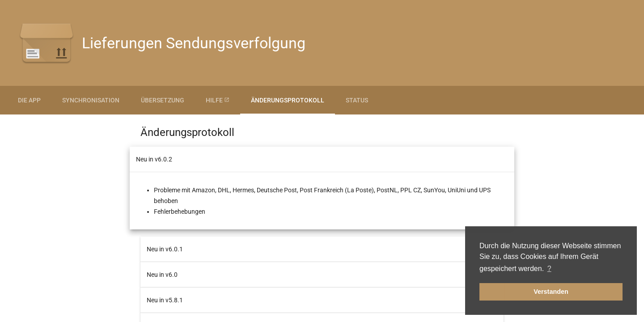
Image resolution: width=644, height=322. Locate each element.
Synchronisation (91, 100)
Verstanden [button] (551, 292)
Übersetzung (163, 100)
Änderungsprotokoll (288, 100)
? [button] (549, 269)
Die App (29, 100)
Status (357, 100)
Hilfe (218, 100)
